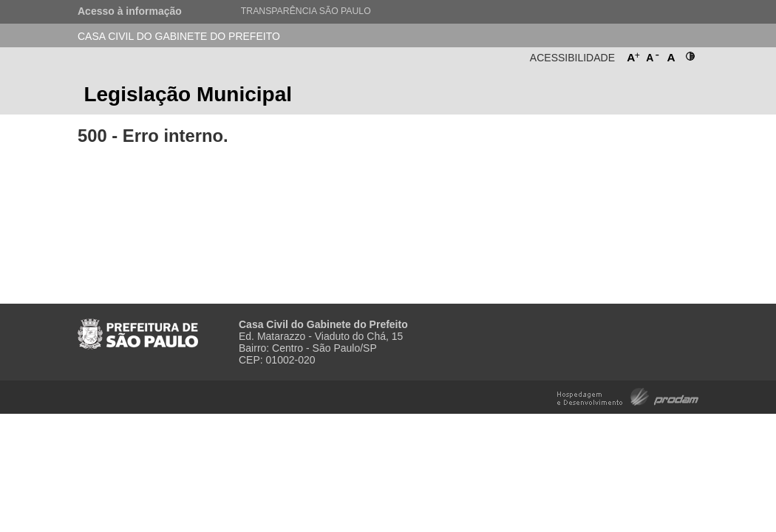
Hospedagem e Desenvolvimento (628, 396)
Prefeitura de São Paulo (643, 99)
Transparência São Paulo (306, 11)
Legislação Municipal (188, 94)
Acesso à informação (130, 11)
